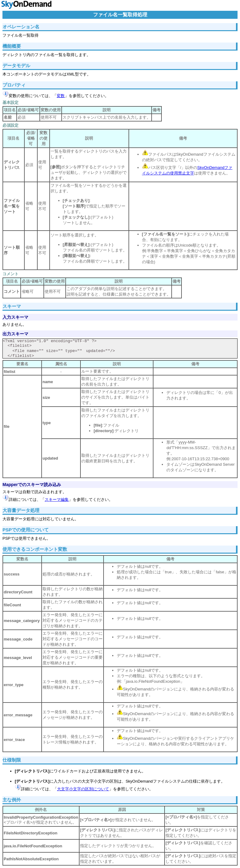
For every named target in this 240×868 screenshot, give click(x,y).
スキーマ (12, 306)
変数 (61, 96)
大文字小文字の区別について (83, 789)
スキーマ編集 (57, 500)
